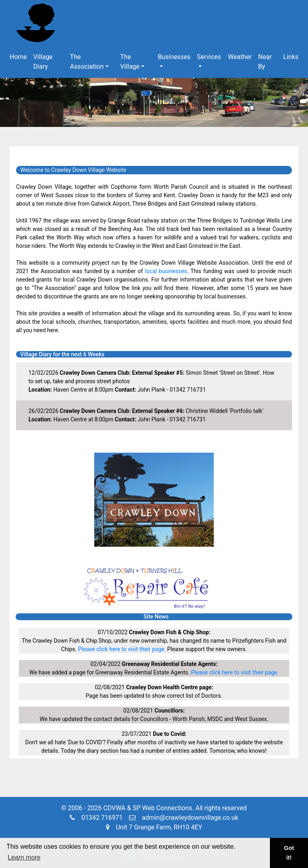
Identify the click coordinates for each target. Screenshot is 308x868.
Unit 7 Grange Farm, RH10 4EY (154, 827)
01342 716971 (96, 818)
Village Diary (43, 62)
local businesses (166, 271)
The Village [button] (130, 62)
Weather (240, 57)
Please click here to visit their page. (122, 649)
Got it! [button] (289, 853)
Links (291, 57)
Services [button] (209, 57)
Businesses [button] (174, 57)
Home (18, 57)
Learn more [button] (24, 857)
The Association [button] (87, 62)
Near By (265, 62)
